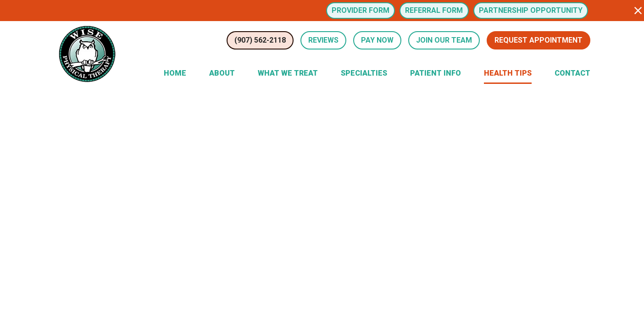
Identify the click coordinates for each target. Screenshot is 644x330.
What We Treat (288, 73)
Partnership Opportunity (531, 10)
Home (175, 73)
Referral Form (434, 10)
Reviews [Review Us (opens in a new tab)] (323, 40)
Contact (572, 73)
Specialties (364, 73)
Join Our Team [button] (444, 40)
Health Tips (508, 73)
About (222, 73)
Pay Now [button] (377, 40)
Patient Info (436, 73)
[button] (638, 11)
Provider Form (361, 10)
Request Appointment (539, 40)
